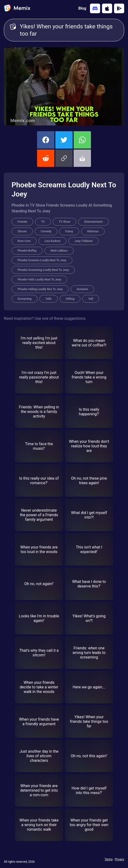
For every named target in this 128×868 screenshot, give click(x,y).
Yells (49, 299)
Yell (91, 299)
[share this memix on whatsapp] (82, 140)
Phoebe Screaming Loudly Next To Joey (43, 270)
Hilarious (93, 231)
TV (43, 222)
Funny (69, 231)
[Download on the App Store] (107, 8)
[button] (64, 158)
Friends (22, 222)
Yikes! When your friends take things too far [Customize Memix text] (69, 30)
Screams (82, 289)
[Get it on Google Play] (119, 8)
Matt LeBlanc (59, 251)
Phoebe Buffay (27, 251)
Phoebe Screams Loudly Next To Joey (42, 260)
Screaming (25, 299)
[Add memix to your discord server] (95, 8)
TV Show (64, 222)
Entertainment (93, 222)
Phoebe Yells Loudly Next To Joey (39, 280)
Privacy (119, 859)
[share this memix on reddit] (46, 158)
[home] (17, 8)
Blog (82, 8)
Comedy (46, 231)
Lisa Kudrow (52, 241)
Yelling (70, 299)
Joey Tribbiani (83, 241)
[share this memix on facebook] (46, 140)
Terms (109, 859)
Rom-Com (24, 241)
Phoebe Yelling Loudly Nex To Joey (40, 289)
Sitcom (22, 231)
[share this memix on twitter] (64, 140)
